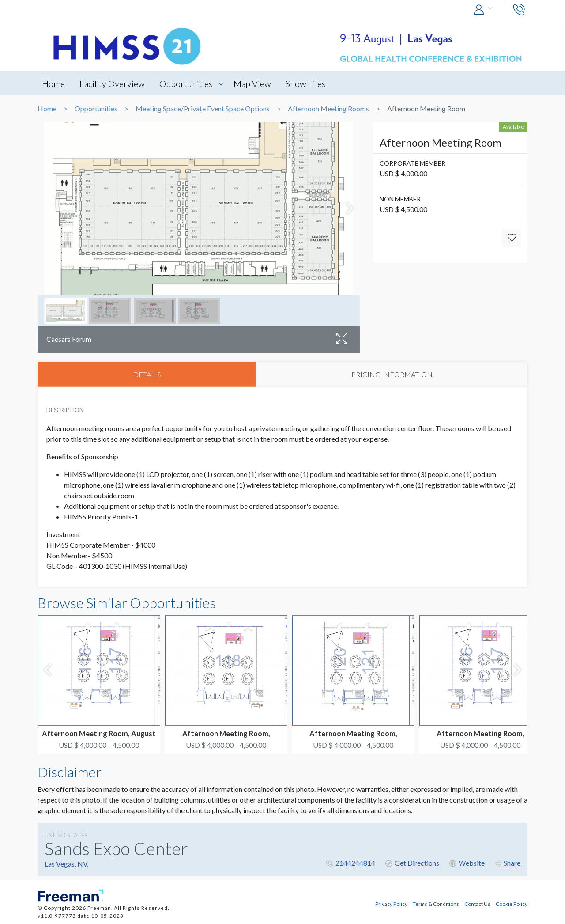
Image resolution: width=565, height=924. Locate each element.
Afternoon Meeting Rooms (328, 109)
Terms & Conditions (436, 904)
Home (53, 83)
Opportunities (186, 83)
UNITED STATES (66, 835)
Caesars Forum (69, 339)
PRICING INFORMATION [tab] (392, 374)
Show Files (306, 83)
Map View (253, 83)
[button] (485, 10)
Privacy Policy (391, 904)
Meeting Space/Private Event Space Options (203, 109)
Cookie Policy (512, 904)
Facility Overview (112, 83)
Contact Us (477, 904)
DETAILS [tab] (147, 374)
